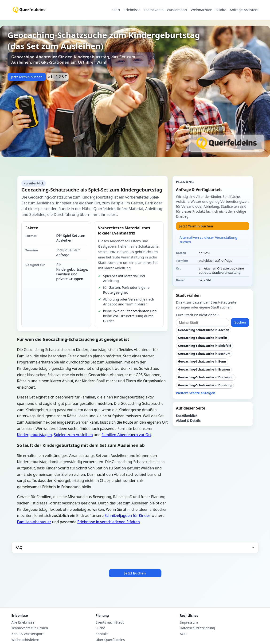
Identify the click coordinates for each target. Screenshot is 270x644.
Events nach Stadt (110, 622)
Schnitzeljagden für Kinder (127, 515)
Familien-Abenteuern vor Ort (126, 435)
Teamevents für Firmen (30, 628)
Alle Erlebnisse (23, 622)
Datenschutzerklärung (197, 628)
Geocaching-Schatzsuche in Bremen (204, 369)
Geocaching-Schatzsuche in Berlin (203, 338)
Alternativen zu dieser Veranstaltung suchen (208, 240)
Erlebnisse (132, 10)
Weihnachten (202, 10)
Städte (221, 10)
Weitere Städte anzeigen (196, 393)
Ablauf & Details (188, 421)
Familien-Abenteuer (34, 522)
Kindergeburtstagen (35, 435)
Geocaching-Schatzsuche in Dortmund (206, 377)
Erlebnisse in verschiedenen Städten (109, 522)
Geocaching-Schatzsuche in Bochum (204, 354)
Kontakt (102, 634)
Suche (100, 628)
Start (116, 10)
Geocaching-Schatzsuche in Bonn (202, 361)
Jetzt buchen (135, 573)
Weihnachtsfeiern (25, 640)
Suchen (240, 322)
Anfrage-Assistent (244, 10)
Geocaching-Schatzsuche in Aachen (204, 330)
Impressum (189, 622)
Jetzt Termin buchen (27, 77)
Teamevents (154, 10)
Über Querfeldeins (110, 640)
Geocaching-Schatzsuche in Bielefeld (205, 346)
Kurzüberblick (187, 416)
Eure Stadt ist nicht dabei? (198, 315)
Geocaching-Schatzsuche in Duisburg (205, 385)
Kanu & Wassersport (28, 634)
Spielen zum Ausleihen (73, 435)
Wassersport (177, 10)
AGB (183, 634)
